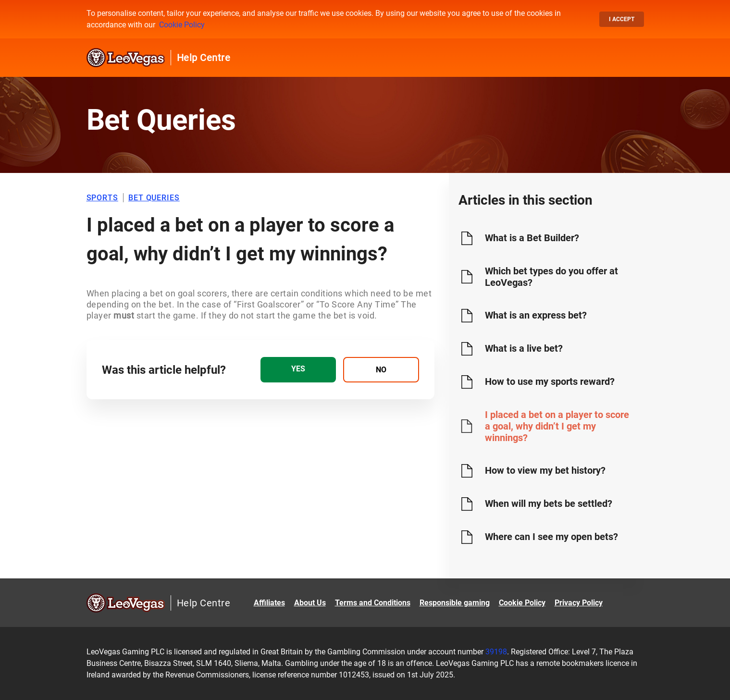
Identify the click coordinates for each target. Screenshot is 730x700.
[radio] (298, 370)
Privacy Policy (579, 603)
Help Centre (204, 58)
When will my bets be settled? (549, 504)
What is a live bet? (524, 348)
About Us (310, 603)
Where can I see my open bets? (551, 537)
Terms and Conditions (373, 603)
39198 (496, 652)
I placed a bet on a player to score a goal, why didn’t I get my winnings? (557, 426)
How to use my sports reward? (550, 381)
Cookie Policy (182, 25)
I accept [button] (622, 19)
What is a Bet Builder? (532, 238)
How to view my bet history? (545, 470)
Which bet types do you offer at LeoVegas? (551, 277)
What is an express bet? (536, 315)
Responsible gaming (455, 603)
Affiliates (269, 603)
